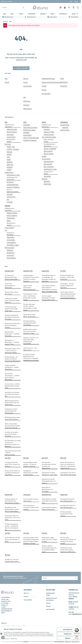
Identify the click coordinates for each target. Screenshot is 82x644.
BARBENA (10, 162)
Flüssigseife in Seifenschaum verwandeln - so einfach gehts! (31, 473)
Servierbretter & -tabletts (49, 173)
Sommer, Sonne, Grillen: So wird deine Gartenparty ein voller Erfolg (12, 473)
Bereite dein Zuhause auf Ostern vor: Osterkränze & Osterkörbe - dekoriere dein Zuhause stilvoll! (68, 465)
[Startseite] (40, 7)
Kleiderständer (11, 218)
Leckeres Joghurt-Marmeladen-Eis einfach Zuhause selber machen (49, 298)
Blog (71, 1)
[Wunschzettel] (73, 7)
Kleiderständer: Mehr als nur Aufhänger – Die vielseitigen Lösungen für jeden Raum (49, 278)
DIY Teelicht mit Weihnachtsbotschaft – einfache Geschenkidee (11, 277)
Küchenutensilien (49, 161)
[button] (60, 7)
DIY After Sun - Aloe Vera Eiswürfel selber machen (12, 560)
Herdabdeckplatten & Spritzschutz (50, 145)
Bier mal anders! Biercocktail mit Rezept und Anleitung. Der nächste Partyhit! (68, 541)
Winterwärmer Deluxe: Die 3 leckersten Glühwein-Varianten (13, 326)
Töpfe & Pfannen (48, 151)
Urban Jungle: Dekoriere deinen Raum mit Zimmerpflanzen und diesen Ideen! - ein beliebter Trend (49, 289)
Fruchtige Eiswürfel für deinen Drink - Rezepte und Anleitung (12, 464)
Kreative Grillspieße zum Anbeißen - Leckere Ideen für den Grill (67, 277)
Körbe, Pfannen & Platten (30, 127)
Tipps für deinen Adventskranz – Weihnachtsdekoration (30, 288)
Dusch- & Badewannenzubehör (13, 191)
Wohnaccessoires (10, 248)
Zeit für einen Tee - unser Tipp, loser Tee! (30, 349)
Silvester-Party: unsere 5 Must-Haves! (12, 293)
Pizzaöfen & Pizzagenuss (30, 140)
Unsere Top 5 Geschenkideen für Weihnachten (10, 286)
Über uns (26, 593)
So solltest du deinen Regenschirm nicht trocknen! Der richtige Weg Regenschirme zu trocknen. (31, 357)
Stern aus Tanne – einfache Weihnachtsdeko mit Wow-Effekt (12, 386)
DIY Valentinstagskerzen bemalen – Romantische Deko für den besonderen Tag (12, 527)
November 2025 (9, 271)
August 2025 (45, 271)
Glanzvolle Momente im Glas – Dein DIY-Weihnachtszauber (13, 453)
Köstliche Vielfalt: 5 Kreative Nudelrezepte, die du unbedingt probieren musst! (49, 549)
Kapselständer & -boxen (50, 169)
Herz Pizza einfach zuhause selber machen (31, 500)
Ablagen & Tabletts (12, 213)
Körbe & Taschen (65, 130)
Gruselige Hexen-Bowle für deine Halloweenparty (68, 506)
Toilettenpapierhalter (13, 185)
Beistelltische (11, 253)
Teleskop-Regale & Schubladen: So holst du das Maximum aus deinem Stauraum (31, 278)
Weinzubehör (47, 176)
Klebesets (9, 152)
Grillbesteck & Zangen (29, 130)
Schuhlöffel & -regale (13, 245)
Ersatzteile (10, 202)
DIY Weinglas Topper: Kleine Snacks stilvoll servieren (12, 418)
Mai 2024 (44, 533)
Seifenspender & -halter (13, 175)
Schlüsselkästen (11, 242)
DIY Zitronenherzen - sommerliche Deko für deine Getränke (31, 507)
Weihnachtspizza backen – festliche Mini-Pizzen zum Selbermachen (12, 403)
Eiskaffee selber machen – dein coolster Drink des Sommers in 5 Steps (31, 331)
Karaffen (44, 156)
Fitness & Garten (9, 228)
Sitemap (48, 606)
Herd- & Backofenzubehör (49, 137)
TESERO (9, 170)
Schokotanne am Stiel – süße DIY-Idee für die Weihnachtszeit (11, 411)
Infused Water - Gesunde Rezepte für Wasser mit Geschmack (67, 286)
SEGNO (9, 160)
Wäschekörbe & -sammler (11, 141)
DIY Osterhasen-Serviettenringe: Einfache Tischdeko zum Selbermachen (49, 465)
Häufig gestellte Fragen (51, 594)
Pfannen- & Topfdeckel (50, 149)
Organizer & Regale (49, 132)
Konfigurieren (68, 633)
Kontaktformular (77, 614)
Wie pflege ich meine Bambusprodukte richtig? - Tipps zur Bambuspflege (12, 509)
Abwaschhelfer (48, 164)
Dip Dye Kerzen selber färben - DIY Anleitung (29, 316)
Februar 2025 (9, 495)
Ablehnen (68, 638)
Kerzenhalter (10, 255)
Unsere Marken (28, 600)
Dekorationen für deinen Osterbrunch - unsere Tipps (49, 474)
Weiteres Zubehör (49, 154)
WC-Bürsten (10, 182)
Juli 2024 (8, 533)
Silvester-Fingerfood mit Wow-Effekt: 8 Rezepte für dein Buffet (12, 317)
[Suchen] (11, 7)
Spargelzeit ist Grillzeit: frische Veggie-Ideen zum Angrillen (49, 481)
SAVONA (9, 154)
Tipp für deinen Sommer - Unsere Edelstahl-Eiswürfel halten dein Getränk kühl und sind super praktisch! (68, 295)
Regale (9, 221)
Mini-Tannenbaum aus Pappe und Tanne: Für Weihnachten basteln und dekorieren (13, 443)
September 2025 (28, 271)
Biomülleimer (47, 184)
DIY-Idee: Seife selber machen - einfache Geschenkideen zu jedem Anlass (30, 307)
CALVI (8, 157)
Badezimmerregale (12, 129)
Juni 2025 (8, 458)
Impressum (7, 639)
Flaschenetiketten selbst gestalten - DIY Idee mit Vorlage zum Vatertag (30, 464)
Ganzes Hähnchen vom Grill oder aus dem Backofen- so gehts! (12, 540)
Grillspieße (26, 133)
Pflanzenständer (11, 258)
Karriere (26, 597)
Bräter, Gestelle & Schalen (49, 141)
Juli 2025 (63, 271)
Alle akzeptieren (68, 629)
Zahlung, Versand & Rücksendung (51, 599)
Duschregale (10, 134)
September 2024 (46, 495)
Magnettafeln (10, 237)
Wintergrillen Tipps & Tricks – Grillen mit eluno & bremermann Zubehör (12, 351)
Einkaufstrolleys (65, 125)
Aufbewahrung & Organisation (9, 126)
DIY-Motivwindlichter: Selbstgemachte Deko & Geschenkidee (30, 323)
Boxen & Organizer (12, 132)
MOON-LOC (10, 165)
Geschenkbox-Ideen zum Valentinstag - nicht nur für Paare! (12, 518)
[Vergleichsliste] (69, 7)
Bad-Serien (8, 144)
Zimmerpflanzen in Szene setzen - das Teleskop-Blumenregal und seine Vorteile (30, 297)
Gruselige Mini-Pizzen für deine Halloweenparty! (67, 500)
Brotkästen (47, 129)
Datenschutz (14, 639)
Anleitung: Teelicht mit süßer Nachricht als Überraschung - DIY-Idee (12, 501)
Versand (26, 642)
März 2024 (63, 533)
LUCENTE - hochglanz (13, 149)
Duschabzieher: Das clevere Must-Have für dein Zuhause (68, 474)
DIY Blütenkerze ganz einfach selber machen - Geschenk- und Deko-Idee (67, 550)
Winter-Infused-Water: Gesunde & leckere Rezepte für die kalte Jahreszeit (12, 426)
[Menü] (79, 628)
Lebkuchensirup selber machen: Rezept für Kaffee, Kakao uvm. (12, 300)
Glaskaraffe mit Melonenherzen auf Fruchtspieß (47, 489)
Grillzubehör (27, 125)
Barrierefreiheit (50, 609)
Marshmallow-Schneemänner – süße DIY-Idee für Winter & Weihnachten (12, 377)
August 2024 (64, 495)
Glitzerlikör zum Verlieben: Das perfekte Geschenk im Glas (12, 394)
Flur (6, 230)
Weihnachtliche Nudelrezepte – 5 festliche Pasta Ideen (12, 334)
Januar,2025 (27, 495)
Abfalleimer (47, 181)
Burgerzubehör (27, 135)
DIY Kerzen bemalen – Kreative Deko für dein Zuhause (66, 514)
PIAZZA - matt (11, 147)
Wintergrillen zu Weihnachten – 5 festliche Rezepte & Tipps (12, 342)
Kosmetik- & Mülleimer (13, 187)
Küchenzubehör (46, 159)
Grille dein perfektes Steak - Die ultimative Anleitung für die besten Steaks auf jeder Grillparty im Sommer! (31, 541)
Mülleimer (45, 179)
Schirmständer (11, 240)
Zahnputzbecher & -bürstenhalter (12, 179)
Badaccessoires (9, 172)
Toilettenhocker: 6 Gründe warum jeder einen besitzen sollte (49, 501)
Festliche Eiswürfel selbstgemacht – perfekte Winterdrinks (12, 367)
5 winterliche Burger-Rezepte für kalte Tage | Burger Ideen (11, 309)
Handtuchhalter (11, 137)
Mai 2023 (7, 555)
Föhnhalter (10, 194)
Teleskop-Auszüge (49, 134)
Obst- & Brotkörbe (49, 167)
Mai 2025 (26, 458)
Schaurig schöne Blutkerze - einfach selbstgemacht (50, 508)
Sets (8, 199)
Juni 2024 (26, 533)
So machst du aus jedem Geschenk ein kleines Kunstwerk (11, 434)
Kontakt (76, 1)
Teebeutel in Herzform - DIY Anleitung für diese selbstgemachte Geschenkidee (31, 341)
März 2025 (63, 458)
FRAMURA (10, 167)
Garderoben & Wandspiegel (10, 234)
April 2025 (45, 458)
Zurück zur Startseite (21, 68)
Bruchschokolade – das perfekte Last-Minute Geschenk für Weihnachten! (13, 359)
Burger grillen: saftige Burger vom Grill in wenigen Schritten (50, 540)
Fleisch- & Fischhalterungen (31, 138)
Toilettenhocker (11, 197)
